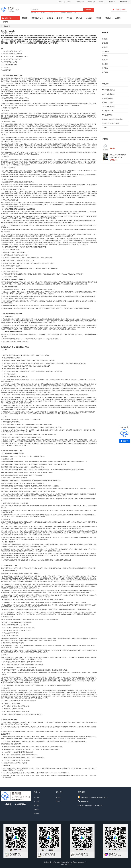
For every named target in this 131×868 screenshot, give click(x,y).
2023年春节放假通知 (109, 107)
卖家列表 (92, 2)
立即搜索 (89, 9)
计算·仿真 (50, 18)
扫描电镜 (50, 13)
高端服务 (25, 18)
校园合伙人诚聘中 (108, 98)
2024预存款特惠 (107, 115)
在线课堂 (118, 18)
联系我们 (105, 68)
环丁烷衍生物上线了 (108, 111)
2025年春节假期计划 (109, 94)
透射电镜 (44, 13)
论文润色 (76, 13)
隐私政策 (7, 26)
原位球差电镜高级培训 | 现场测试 (112, 119)
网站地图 (105, 72)
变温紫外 (63, 13)
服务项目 (105, 39)
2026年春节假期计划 (109, 90)
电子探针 (57, 13)
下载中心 (6, 22)
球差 (39, 13)
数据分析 (60, 18)
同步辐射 (33, 13)
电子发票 (105, 127)
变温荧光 (70, 13)
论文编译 (89, 18)
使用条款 (105, 64)
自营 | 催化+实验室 (108, 102)
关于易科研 (106, 51)
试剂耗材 (108, 18)
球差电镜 (79, 18)
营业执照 (105, 43)
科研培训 (99, 18)
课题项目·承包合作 (37, 18)
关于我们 (37, 801)
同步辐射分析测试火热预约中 (111, 123)
